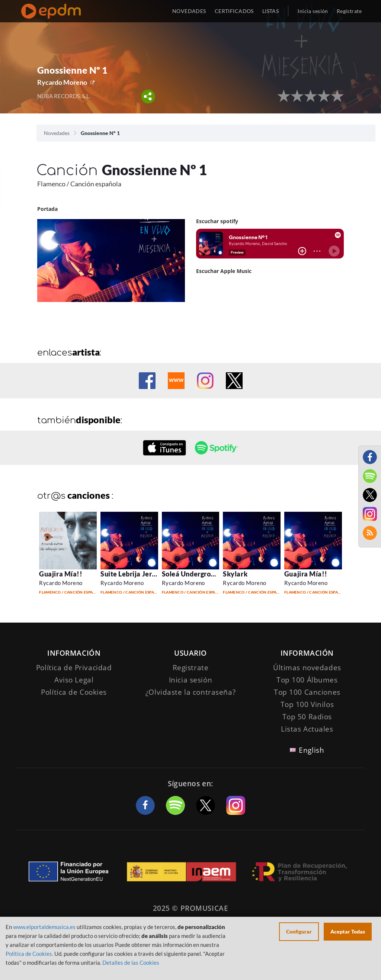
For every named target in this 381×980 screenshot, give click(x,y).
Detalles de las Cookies (131, 963)
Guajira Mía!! (61, 574)
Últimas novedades (307, 668)
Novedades (57, 133)
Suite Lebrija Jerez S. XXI (140, 574)
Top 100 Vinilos (307, 704)
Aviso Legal (74, 680)
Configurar (299, 931)
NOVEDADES (189, 11)
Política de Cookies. (29, 954)
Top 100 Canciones (307, 692)
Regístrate (349, 11)
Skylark (235, 574)
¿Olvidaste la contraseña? (190, 692)
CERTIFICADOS (234, 11)
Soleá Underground (192, 574)
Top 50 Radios (307, 717)
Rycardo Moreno (62, 82)
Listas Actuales (307, 729)
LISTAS (271, 11)
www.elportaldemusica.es (44, 927)
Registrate (191, 668)
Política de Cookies (74, 692)
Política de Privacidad (74, 668)
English (311, 750)
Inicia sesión (313, 11)
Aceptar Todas (348, 931)
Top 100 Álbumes (307, 680)
